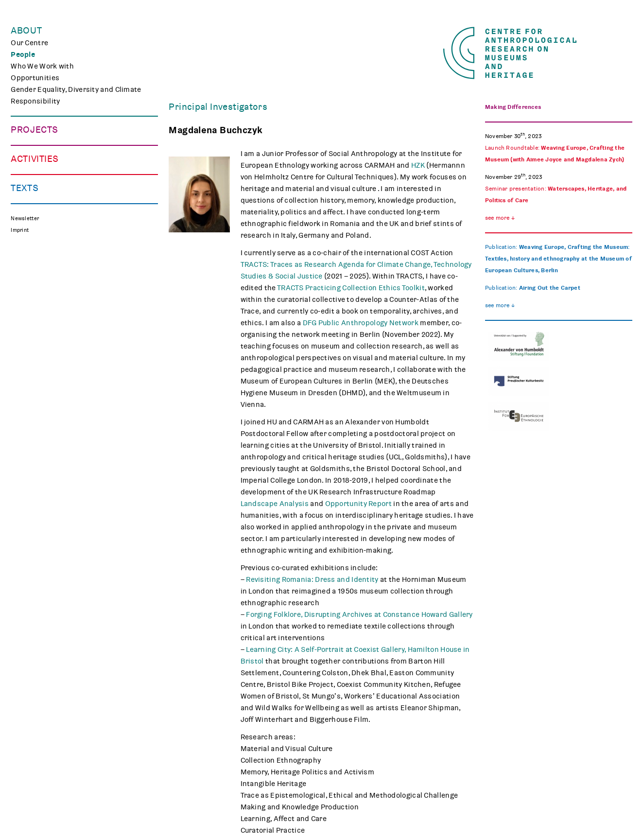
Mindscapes (32, 189)
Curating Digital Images (51, 165)
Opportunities (35, 78)
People (23, 54)
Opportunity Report (358, 504)
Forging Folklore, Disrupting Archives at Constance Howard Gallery (359, 614)
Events (23, 253)
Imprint (20, 405)
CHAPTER (27, 177)
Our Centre (29, 43)
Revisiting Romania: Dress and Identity (312, 579)
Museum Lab (32, 288)
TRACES (24, 154)
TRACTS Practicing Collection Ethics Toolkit (351, 288)
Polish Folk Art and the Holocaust (68, 200)
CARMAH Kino (34, 299)
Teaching (26, 276)
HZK (418, 165)
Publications (32, 340)
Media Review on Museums (56, 364)
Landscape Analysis (275, 504)
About (26, 31)
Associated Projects (45, 212)
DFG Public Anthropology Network (361, 323)
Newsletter (25, 394)
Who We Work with (42, 66)
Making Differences (44, 142)
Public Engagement (44, 264)
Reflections (30, 352)
